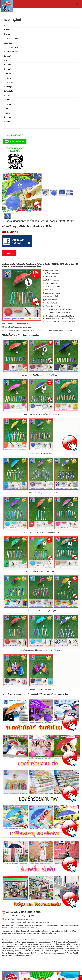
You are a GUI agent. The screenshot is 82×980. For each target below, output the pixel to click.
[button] (78, 4)
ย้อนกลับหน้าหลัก (9, 253)
